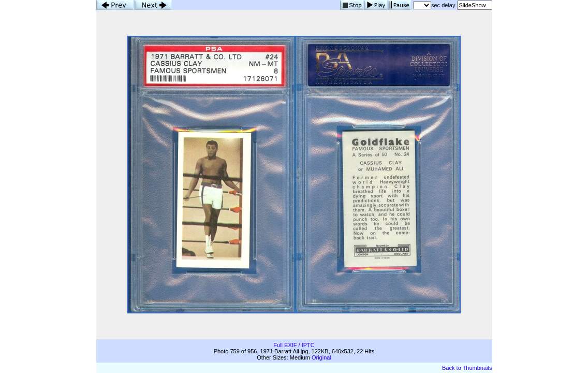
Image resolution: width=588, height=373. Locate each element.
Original (321, 357)
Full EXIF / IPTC (294, 345)
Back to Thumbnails (467, 368)
